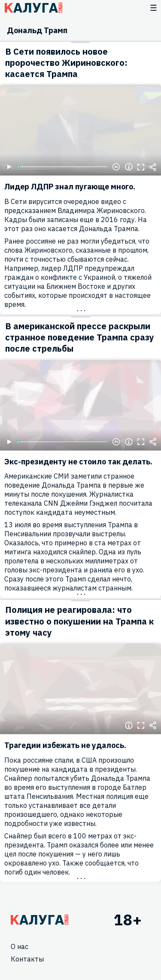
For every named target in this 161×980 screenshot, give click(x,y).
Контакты (27, 959)
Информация (129, 167)
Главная (39, 920)
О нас (20, 946)
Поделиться (153, 167)
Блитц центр (33, 8)
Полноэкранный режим (141, 167)
